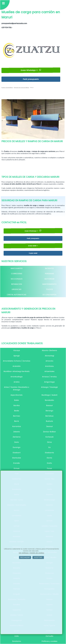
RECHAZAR (25, 557)
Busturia (49, 421)
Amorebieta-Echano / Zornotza (17, 361)
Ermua (17, 468)
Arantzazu (49, 366)
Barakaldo (49, 400)
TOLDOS (49, 289)
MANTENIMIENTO (49, 284)
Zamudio (49, 636)
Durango (17, 447)
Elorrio (49, 458)
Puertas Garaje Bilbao (7, 88)
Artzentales (49, 371)
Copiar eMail (33, 253)
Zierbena (17, 437)
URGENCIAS (17, 289)
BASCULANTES (17, 268)
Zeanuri (49, 426)
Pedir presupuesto (31, 79)
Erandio (17, 463)
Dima (49, 442)
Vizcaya (17, 350)
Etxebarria (49, 453)
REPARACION (17, 284)
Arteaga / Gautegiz (49, 387)
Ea (49, 447)
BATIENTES (49, 268)
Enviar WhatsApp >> (31, 70)
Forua (49, 468)
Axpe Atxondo (17, 395)
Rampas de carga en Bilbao (21, 88)
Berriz (17, 421)
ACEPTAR (38, 557)
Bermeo (17, 416)
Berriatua (49, 416)
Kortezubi (49, 437)
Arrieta (17, 382)
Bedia (17, 411)
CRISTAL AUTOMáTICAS (17, 295)
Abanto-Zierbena (49, 350)
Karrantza (17, 426)
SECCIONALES (17, 279)
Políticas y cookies (49, 641)
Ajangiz (17, 356)
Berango (49, 411)
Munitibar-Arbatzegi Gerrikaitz (17, 371)
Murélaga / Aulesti (49, 395)
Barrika (17, 405)
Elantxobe (17, 458)
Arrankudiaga (17, 377)
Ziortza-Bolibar (49, 432)
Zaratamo (17, 641)
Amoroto (49, 361)
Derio (17, 442)
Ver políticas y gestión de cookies (31, 553)
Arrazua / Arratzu (49, 377)
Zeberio (17, 432)
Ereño (49, 463)
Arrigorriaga (49, 382)
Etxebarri (17, 453)
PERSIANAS (49, 274)
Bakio (17, 400)
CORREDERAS (17, 274)
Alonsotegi (49, 356)
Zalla (17, 636)
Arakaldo (17, 366)
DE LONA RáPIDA (49, 295)
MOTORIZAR (49, 279)
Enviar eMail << (33, 246)
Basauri (49, 405)
